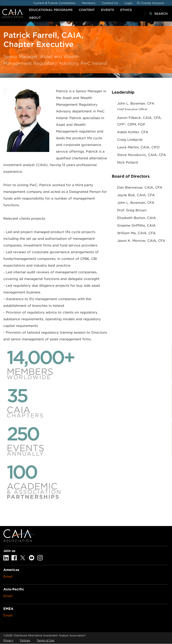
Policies (25, 640)
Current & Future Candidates (54, 3)
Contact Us (110, 3)
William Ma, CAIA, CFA (136, 233)
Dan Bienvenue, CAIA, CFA (140, 187)
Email (8, 577)
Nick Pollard (127, 162)
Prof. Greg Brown (132, 210)
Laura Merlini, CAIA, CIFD (138, 147)
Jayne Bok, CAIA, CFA (136, 195)
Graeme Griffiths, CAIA (136, 225)
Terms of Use (45, 640)
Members (89, 3)
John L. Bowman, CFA (136, 103)
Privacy (8, 640)
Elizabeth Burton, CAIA (137, 218)
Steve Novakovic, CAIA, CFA (142, 155)
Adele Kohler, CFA (133, 132)
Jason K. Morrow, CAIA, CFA (141, 241)
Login (129, 3)
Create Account (153, 3)
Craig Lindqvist (130, 140)
